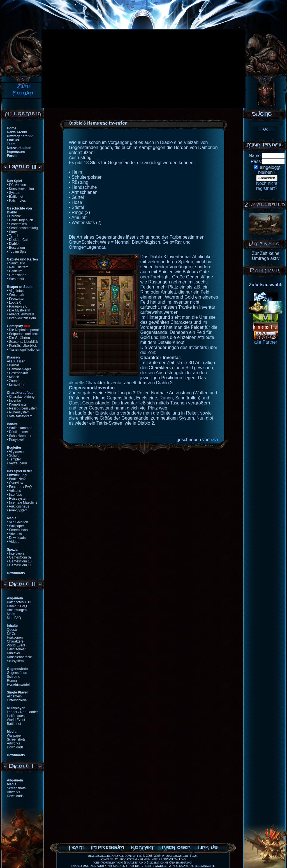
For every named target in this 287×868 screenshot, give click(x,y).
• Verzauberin (17, 463)
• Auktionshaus (18, 506)
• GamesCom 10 (19, 561)
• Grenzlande (17, 275)
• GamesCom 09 (19, 557)
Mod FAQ (14, 618)
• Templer (14, 459)
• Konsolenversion (20, 189)
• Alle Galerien (18, 522)
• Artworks (15, 534)
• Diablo (13, 244)
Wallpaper (15, 736)
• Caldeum (15, 271)
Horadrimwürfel (18, 685)
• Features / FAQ (19, 487)
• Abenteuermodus (21, 314)
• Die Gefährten (18, 338)
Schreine (14, 677)
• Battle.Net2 (16, 479)
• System (14, 193)
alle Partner (266, 342)
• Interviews (16, 553)
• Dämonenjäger (19, 369)
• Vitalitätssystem (20, 416)
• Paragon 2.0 (17, 306)
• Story (12, 232)
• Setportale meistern (23, 334)
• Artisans (14, 491)
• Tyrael (13, 236)
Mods (11, 614)
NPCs (11, 634)
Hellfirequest (16, 649)
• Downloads (16, 538)
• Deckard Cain (18, 240)
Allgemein (14, 696)
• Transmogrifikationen (24, 350)
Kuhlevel (13, 653)
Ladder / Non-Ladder (23, 712)
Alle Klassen (16, 361)
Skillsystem (15, 661)
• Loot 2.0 (14, 302)
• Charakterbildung (21, 397)
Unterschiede (17, 700)
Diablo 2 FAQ (17, 606)
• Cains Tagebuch (20, 220)
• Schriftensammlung (22, 228)
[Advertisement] (118, 69)
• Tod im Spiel (17, 252)
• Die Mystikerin (19, 310)
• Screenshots (17, 530)
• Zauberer (15, 381)
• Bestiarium (16, 248)
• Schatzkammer (19, 436)
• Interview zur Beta (22, 318)
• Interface (15, 495)
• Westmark (16, 279)
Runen (12, 681)
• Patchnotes (17, 201)
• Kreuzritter (16, 299)
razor (216, 440)
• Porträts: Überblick (22, 346)
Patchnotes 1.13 (19, 602)
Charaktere (15, 641)
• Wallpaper (16, 526)
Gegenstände (17, 673)
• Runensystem (18, 412)
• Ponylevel (15, 440)
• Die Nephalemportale (24, 330)
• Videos (13, 542)
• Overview (15, 483)
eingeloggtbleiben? (269, 170)
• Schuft (13, 455)
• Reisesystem (18, 499)
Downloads (15, 747)
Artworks (14, 743)
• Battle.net (15, 197)
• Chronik (14, 216)
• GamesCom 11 (19, 565)
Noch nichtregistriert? (267, 186)
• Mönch (13, 377)
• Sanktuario (16, 263)
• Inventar (14, 401)
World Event (16, 645)
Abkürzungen (17, 610)
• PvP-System (17, 510)
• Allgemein (15, 452)
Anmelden (267, 178)
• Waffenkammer (19, 428)
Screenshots (16, 739)
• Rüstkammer (18, 432)
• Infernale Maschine (22, 502)
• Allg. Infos (15, 291)
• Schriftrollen (17, 224)
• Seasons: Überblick (23, 342)
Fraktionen (15, 637)
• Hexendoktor (18, 373)
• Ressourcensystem (22, 408)
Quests (12, 630)
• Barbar (13, 365)
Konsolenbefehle (19, 657)
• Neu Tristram (18, 267)
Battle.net (14, 724)
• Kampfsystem (18, 404)
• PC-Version (17, 185)
